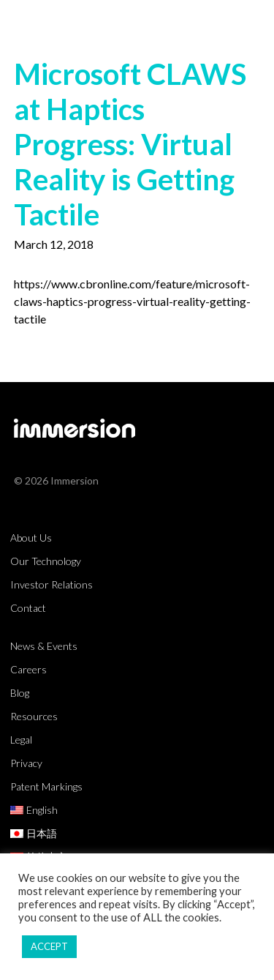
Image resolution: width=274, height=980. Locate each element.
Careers (28, 669)
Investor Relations (52, 584)
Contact (28, 608)
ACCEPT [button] (49, 946)
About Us (31, 538)
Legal (21, 740)
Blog (20, 693)
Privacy (26, 763)
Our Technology (46, 561)
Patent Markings (46, 786)
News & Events (44, 646)
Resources (34, 716)
